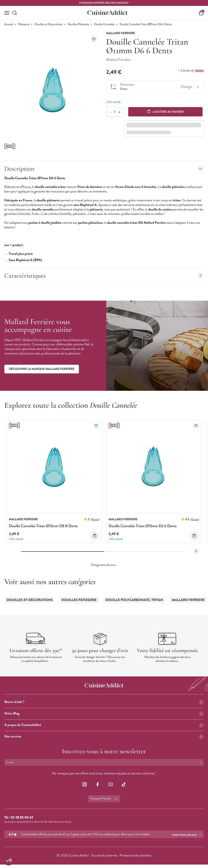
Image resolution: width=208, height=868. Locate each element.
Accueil (9, 24)
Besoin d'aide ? (104, 702)
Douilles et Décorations (48, 24)
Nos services (104, 736)
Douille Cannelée (104, 24)
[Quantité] (115, 112)
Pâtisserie (24, 24)
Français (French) (104, 799)
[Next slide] (196, 551)
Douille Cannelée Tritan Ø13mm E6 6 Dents (143, 526)
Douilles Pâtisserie (78, 24)
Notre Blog (104, 713)
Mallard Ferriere (188, 600)
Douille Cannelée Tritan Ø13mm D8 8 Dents (43, 526)
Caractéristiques (104, 276)
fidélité (199, 71)
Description (104, 169)
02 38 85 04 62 (22, 817)
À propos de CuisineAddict (104, 725)
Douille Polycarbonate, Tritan (134, 600)
